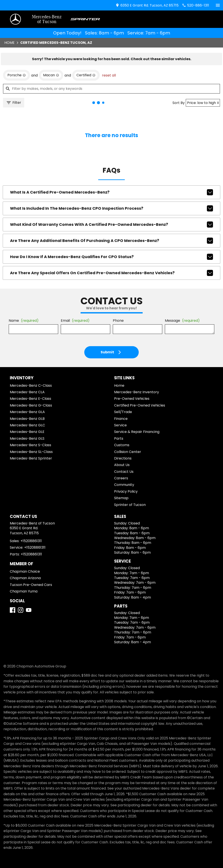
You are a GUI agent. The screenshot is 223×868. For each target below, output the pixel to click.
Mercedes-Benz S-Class (30, 445)
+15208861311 (31, 541)
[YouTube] (29, 610)
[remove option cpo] (86, 75)
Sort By (179, 103)
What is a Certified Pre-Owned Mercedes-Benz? (111, 192)
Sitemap (121, 498)
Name (24, 321)
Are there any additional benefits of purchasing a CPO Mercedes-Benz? (111, 241)
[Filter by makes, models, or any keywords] (111, 89)
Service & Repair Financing (137, 432)
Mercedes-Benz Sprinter (31, 458)
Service (120, 425)
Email (75, 321)
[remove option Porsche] (17, 75)
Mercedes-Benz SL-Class (31, 452)
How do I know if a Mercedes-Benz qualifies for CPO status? (111, 257)
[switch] (218, 5)
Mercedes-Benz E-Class (30, 399)
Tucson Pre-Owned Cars (31, 585)
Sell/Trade (123, 412)
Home (9, 43)
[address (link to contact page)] (147, 5)
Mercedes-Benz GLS (27, 438)
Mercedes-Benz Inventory (137, 392)
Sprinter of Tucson (130, 505)
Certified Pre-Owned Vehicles (140, 405)
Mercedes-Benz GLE (27, 432)
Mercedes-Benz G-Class (31, 405)
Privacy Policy (126, 491)
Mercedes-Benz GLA (27, 412)
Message (182, 321)
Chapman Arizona (25, 578)
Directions (123, 458)
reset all (109, 75)
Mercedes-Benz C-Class (31, 385)
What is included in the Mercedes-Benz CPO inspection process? (111, 208)
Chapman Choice (25, 571)
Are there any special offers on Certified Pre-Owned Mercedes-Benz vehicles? (111, 273)
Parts (119, 438)
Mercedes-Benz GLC (27, 425)
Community (124, 485)
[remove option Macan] (51, 75)
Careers (121, 478)
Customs (122, 445)
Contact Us (124, 472)
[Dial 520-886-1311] (196, 5)
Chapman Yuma (24, 591)
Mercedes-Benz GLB (27, 419)
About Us (122, 465)
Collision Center (128, 452)
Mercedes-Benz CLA (27, 392)
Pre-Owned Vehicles (132, 399)
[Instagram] (21, 610)
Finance (121, 419)
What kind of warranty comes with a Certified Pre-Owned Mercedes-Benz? (111, 225)
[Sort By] (203, 103)
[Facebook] (13, 610)
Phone (118, 321)
